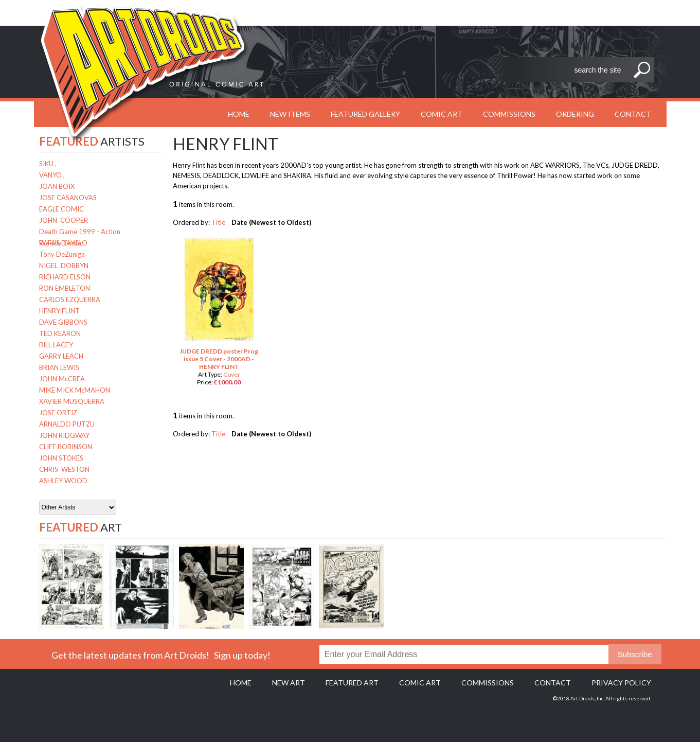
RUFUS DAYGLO (63, 243)
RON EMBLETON (65, 288)
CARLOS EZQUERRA (70, 299)
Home (241, 683)
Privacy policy (621, 683)
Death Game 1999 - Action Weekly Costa (80, 232)
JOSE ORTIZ (58, 413)
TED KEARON (60, 333)
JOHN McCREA (62, 379)
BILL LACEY (56, 345)
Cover (232, 374)
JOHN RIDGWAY (64, 435)
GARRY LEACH (61, 356)
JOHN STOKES (61, 458)
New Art (289, 683)
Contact (633, 114)
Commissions (509, 114)
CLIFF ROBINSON (66, 447)
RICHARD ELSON (65, 277)
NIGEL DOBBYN (64, 266)
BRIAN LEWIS (59, 367)
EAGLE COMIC (61, 209)
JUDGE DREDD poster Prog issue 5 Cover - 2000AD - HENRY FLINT (219, 359)
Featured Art (352, 683)
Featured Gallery (365, 114)
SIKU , (48, 164)
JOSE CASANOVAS (68, 198)
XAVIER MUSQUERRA (72, 401)
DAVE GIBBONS (63, 322)
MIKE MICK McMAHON (75, 390)
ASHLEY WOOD (63, 481)
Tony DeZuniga (62, 254)
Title (218, 222)
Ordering (575, 114)
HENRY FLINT (59, 311)
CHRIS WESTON (64, 469)
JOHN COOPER (64, 220)
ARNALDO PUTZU (67, 424)
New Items (290, 114)
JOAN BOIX (57, 186)
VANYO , (52, 175)
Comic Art (442, 114)
